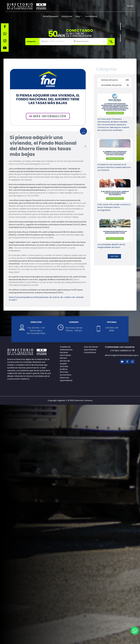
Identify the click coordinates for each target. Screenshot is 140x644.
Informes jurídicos (64, 368)
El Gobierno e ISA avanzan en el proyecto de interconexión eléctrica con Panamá (114, 167)
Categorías (32, 41)
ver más (114, 256)
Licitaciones (67, 16)
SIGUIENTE (120, 27)
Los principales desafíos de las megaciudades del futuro (111, 246)
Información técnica (65, 357)
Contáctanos (91, 16)
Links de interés (91, 347)
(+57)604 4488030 (119, 351)
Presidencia (65, 347)
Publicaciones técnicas (66, 351)
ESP (132, 6)
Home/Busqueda (50, 16)
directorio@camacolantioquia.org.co (122, 355)
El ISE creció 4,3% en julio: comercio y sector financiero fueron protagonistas (114, 207)
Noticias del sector (109, 80)
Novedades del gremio (110, 85)
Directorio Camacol (83, 400)
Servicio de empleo (65, 362)
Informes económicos (66, 373)
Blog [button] (78, 16)
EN (128, 6)
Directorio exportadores (66, 379)
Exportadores (90, 350)
